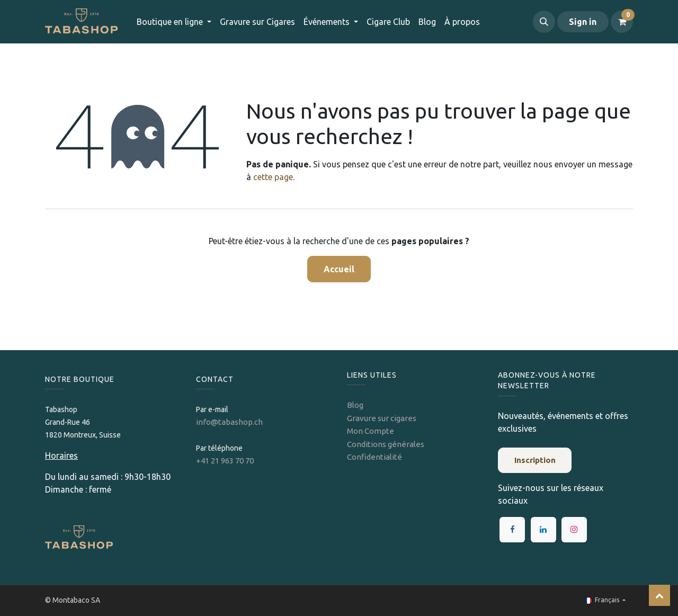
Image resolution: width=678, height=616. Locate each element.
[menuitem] (257, 22)
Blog (355, 405)
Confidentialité (374, 457)
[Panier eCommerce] (622, 22)
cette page (273, 177)
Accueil (339, 269)
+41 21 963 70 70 (225, 461)
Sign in (583, 22)
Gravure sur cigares (382, 418)
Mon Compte (371, 431)
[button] (544, 22)
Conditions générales (386, 444)
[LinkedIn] (543, 530)
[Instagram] (574, 530)
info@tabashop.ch (230, 422)
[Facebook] (512, 530)
